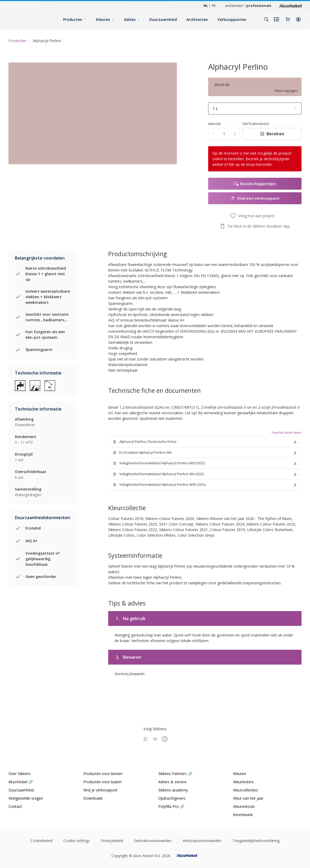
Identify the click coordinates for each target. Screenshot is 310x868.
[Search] (267, 19)
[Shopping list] (277, 19)
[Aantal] (224, 134)
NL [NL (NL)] (206, 6)
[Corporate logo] (290, 6)
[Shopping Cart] (288, 19)
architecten (234, 6)
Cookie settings (77, 841)
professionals (259, 6)
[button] (298, 19)
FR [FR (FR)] (214, 6)
